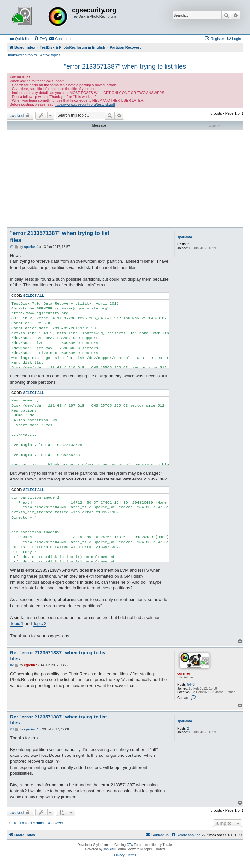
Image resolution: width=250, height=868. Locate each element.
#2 (12, 665)
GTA (130, 845)
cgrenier (184, 673)
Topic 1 (17, 623)
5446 (191, 684)
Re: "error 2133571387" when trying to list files (59, 656)
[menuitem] (40, 39)
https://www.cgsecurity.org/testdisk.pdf (85, 104)
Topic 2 (40, 623)
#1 (12, 247)
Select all (34, 296)
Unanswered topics (22, 55)
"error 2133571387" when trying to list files (125, 66)
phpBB (108, 849)
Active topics (50, 55)
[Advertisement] (125, 178)
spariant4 (185, 237)
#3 (12, 729)
